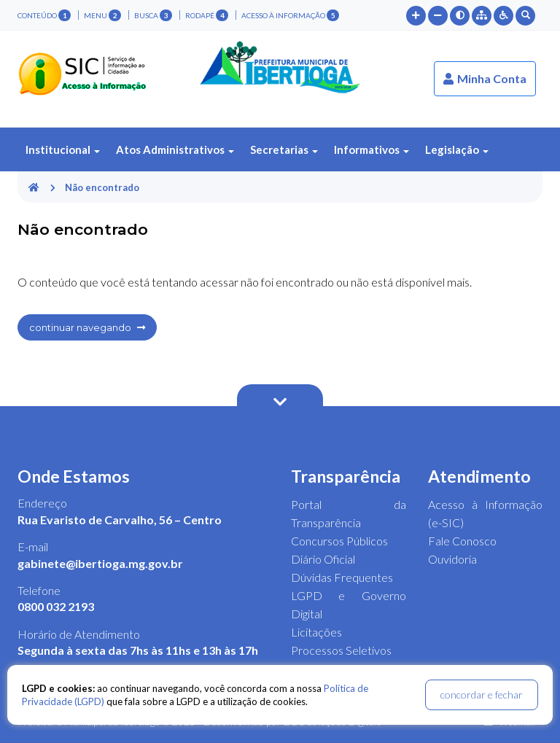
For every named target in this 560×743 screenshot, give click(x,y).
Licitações (316, 632)
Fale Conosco (462, 541)
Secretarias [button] (284, 149)
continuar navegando (87, 327)
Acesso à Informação (290, 15)
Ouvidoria (452, 559)
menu (102, 15)
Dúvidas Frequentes (342, 577)
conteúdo (44, 15)
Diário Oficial (323, 559)
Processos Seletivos (341, 650)
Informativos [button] (372, 149)
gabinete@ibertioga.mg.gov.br (100, 563)
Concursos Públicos (339, 541)
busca (153, 15)
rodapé (207, 15)
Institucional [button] (63, 149)
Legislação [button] (457, 149)
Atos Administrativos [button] (175, 149)
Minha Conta (485, 78)
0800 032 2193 (56, 606)
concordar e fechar (482, 695)
